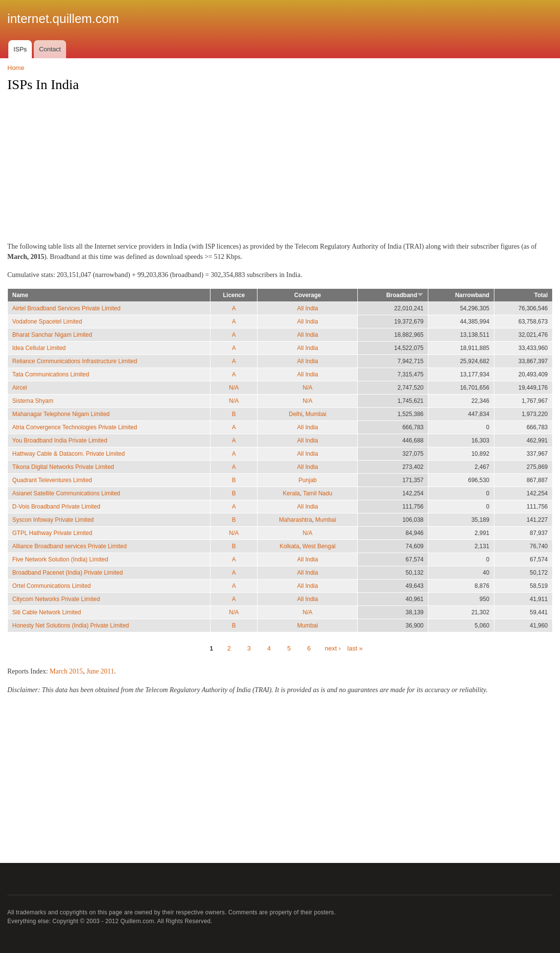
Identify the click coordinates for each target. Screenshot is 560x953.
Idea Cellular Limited (39, 348)
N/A (234, 388)
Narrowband (472, 295)
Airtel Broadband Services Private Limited (66, 308)
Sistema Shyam (33, 401)
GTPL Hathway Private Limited (52, 533)
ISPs (20, 49)
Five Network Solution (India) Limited (60, 559)
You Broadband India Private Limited (60, 441)
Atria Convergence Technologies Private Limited (75, 427)
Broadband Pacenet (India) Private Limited (68, 573)
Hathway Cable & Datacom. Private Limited (69, 454)
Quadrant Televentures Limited (52, 480)
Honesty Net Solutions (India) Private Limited (70, 626)
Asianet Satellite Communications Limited (66, 493)
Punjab (308, 480)
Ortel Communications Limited (52, 586)
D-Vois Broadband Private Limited (56, 507)
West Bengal (319, 546)
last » (355, 648)
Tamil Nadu (318, 493)
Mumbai (316, 414)
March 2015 (66, 671)
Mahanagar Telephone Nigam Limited (61, 414)
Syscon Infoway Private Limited (53, 520)
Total (541, 295)
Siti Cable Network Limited (47, 612)
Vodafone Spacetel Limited (47, 322)
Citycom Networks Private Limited (56, 599)
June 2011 (100, 671)
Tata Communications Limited (51, 374)
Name (20, 295)
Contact (50, 49)
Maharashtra (295, 520)
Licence (234, 295)
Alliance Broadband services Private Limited (70, 546)
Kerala (292, 493)
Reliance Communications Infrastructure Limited (75, 361)
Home (16, 68)
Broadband (405, 295)
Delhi (295, 414)
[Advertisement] (280, 170)
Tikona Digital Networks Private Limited (63, 467)
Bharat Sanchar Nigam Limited (52, 335)
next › (333, 648)
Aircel (20, 388)
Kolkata (289, 546)
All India (308, 308)
